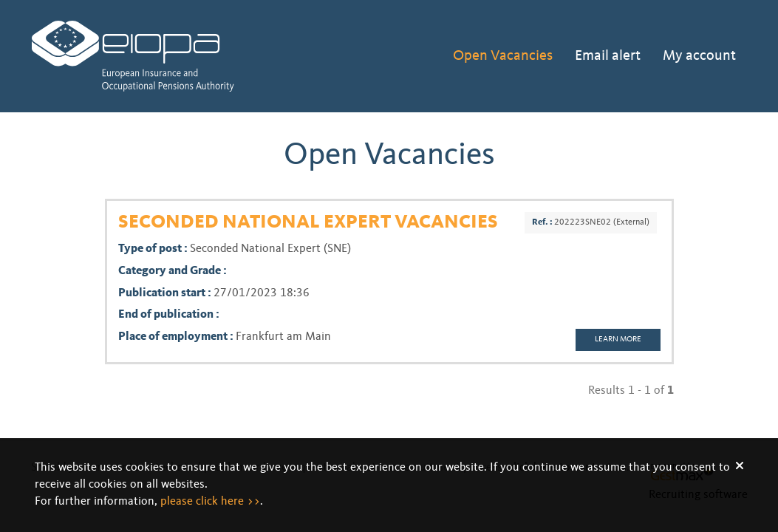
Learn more (618, 340)
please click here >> (210, 502)
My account (699, 56)
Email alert (608, 56)
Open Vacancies (503, 56)
